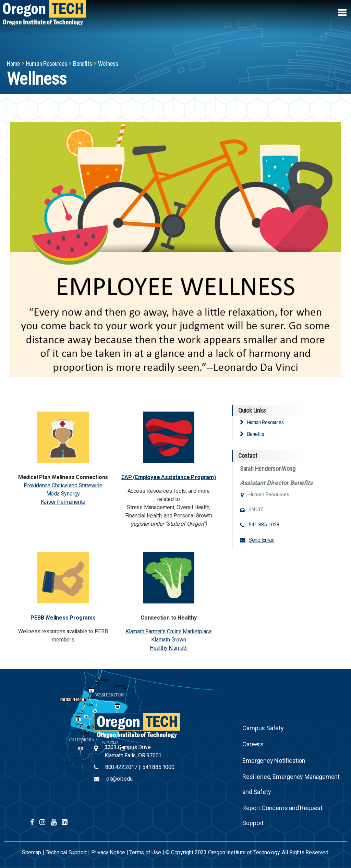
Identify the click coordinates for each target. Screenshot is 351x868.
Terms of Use (145, 852)
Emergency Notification (274, 761)
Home (13, 64)
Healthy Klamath (169, 648)
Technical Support (66, 852)
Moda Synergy (63, 494)
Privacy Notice (108, 852)
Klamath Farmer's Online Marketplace (169, 631)
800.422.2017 (121, 767)
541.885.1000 (158, 767)
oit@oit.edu (119, 779)
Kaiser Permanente (63, 502)
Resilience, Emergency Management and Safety (291, 784)
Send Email (262, 540)
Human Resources (47, 64)
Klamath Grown (168, 640)
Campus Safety (263, 728)
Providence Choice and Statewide (63, 485)
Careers (253, 744)
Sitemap (32, 852)
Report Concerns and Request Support (282, 815)
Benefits (82, 64)
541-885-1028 (264, 525)
